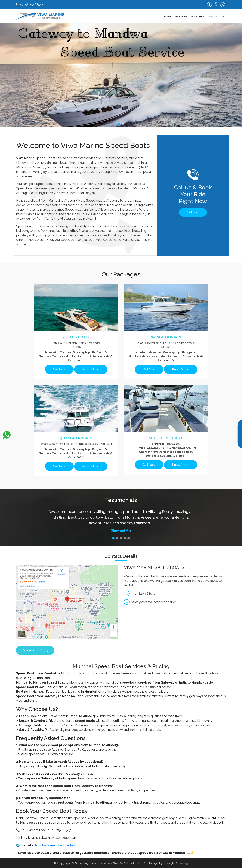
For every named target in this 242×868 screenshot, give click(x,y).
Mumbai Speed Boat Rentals (55, 845)
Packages (198, 17)
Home (167, 17)
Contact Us (216, 17)
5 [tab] (129, 538)
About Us (181, 17)
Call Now (193, 212)
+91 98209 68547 (29, 5)
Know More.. (91, 369)
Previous (126, 408)
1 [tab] (119, 124)
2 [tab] (123, 124)
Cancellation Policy (35, 650)
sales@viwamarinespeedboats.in (150, 602)
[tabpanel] (121, 75)
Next (205, 408)
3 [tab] (121, 538)
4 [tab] (125, 538)
